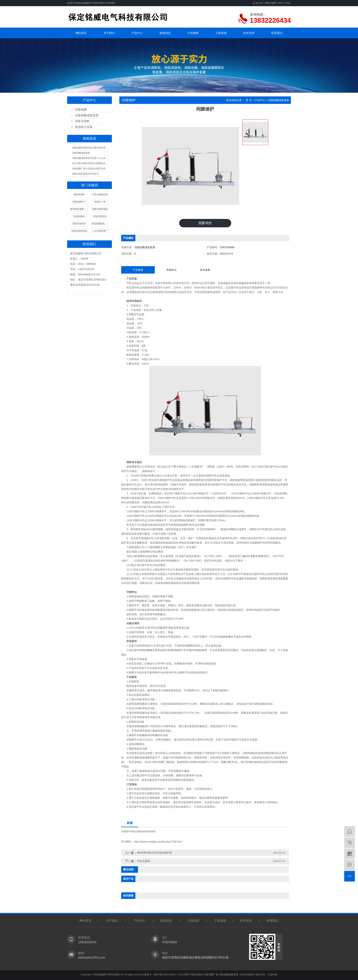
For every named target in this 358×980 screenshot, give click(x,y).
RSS (281, 3)
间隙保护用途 (128, 831)
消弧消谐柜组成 (79, 231)
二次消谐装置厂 (100, 231)
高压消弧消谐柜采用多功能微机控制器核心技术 (90, 163)
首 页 (249, 100)
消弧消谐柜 (82, 121)
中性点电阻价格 (100, 195)
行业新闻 (193, 33)
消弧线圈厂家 (211, 974)
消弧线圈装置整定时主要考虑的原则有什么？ (90, 148)
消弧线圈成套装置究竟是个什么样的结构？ (90, 158)
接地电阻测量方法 (79, 209)
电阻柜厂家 (100, 202)
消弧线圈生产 (79, 202)
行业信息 (194, 921)
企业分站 (258, 3)
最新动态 (166, 921)
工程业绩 (221, 33)
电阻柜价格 (79, 195)
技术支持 (249, 33)
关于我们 (109, 33)
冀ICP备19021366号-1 (166, 974)
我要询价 (205, 223)
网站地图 (271, 3)
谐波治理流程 (100, 216)
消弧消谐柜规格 (100, 209)
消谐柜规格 (79, 216)
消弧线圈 (81, 110)
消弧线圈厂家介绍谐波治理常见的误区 (90, 169)
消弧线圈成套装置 (87, 115)
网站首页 (81, 33)
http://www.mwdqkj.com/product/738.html (158, 842)
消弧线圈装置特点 (100, 224)
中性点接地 (143, 861)
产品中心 (137, 33)
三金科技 (272, 974)
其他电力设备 (84, 127)
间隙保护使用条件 (146, 831)
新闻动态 (165, 33)
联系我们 (277, 33)
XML (288, 3)
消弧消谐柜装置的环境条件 (85, 174)
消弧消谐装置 (79, 224)
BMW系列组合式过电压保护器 (154, 853)
